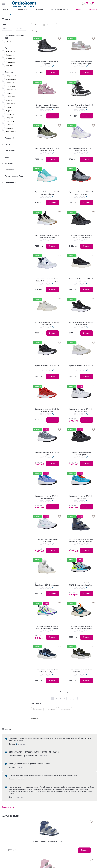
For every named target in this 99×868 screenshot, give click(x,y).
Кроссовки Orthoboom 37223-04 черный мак (47, 367)
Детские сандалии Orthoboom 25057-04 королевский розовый (47, 106)
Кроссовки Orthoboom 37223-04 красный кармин (47, 410)
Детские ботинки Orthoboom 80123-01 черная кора (47, 63)
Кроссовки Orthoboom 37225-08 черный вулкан (81, 280)
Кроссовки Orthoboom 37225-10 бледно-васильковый (47, 497)
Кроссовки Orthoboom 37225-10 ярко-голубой (81, 497)
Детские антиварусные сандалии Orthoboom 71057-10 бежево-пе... (47, 584)
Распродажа (93, 9)
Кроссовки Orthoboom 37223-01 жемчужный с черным (47, 236)
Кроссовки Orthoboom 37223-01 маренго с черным (81, 193)
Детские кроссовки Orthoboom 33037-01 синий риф (47, 671)
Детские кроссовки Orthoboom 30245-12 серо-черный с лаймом (81, 584)
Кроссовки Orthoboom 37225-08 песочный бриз (47, 323)
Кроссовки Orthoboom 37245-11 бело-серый (47, 541)
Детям (37, 25)
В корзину (53, 72)
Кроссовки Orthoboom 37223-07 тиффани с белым (47, 193)
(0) (53, 66)
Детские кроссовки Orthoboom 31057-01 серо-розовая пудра (81, 63)
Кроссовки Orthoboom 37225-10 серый (47, 454)
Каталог (79, 9)
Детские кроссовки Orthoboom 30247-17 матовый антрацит (81, 236)
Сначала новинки (47, 31)
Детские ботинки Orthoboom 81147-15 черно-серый (81, 106)
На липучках (51, 709)
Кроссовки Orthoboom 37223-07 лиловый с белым (81, 150)
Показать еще (64, 692)
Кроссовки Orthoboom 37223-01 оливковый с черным (47, 150)
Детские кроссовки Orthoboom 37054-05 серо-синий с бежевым (81, 627)
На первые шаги (65, 709)
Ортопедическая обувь (59, 9)
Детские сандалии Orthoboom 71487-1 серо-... (50, 842)
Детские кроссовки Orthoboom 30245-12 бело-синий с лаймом (47, 627)
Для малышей (37, 709)
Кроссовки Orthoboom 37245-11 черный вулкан (81, 454)
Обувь (20, 15)
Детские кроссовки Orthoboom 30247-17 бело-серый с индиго (47, 280)
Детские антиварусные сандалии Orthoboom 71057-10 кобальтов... (81, 541)
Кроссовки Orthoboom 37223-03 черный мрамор (81, 323)
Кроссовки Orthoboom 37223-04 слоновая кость (81, 367)
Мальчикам (22, 9)
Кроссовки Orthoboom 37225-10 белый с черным (81, 410)
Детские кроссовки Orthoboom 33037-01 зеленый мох (81, 671)
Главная (4, 15)
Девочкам (5, 9)
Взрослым (38, 9)
